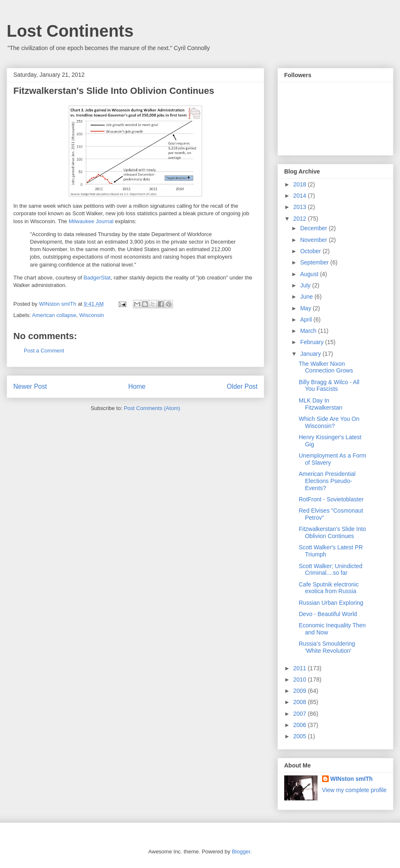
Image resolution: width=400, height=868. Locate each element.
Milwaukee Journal (91, 221)
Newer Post (30, 386)
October (311, 251)
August (310, 274)
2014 (301, 196)
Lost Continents (70, 31)
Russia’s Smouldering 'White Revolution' (327, 647)
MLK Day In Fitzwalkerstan (320, 404)
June (307, 297)
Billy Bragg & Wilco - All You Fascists (329, 386)
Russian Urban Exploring (331, 603)
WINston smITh (352, 779)
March (309, 331)
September (315, 262)
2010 (301, 679)
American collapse (54, 315)
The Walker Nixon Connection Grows (326, 367)
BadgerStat (97, 278)
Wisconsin (91, 315)
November (314, 240)
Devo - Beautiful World (328, 614)
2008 (301, 702)
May (306, 308)
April (307, 320)
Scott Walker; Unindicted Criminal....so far (331, 570)
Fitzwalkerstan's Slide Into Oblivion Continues (332, 532)
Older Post (242, 386)
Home (137, 386)
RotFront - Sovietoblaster (331, 499)
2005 (301, 736)
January (311, 354)
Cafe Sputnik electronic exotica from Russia (329, 588)
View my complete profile (354, 790)
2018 (301, 184)
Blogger (241, 852)
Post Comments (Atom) (152, 408)
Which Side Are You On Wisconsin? (329, 422)
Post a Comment (44, 351)
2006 (301, 725)
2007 (301, 714)
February (312, 342)
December (314, 228)
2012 (301, 219)
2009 (301, 691)
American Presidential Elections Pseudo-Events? (327, 481)
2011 (301, 668)
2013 (301, 207)
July (306, 285)
